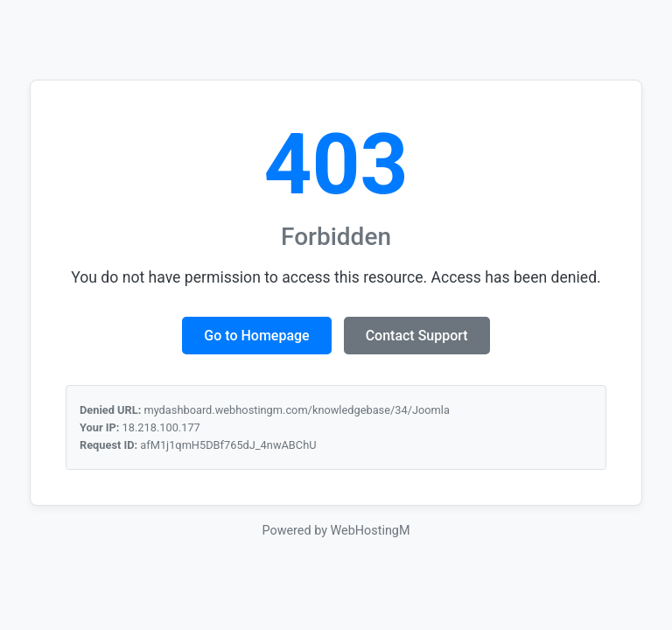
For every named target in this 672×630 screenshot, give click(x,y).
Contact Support (417, 336)
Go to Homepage (256, 336)
